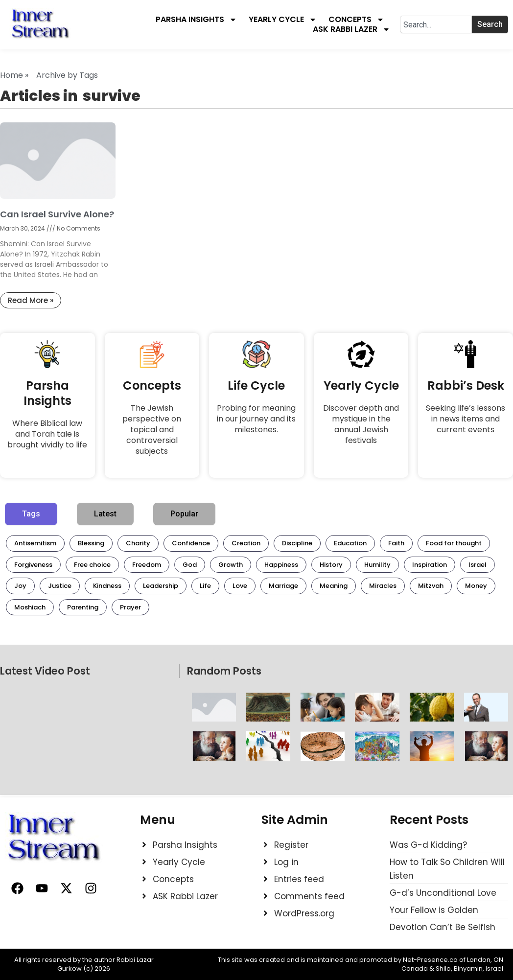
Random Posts (224, 671)
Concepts (356, 20)
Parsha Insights (196, 20)
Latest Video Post (45, 671)
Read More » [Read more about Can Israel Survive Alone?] (31, 300)
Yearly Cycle (283, 20)
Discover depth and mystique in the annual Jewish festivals (361, 424)
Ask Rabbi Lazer (351, 29)
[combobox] (436, 24)
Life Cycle (256, 385)
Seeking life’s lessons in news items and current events (466, 419)
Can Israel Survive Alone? (57, 214)
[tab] (31, 514)
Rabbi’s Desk (466, 385)
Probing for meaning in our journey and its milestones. (256, 419)
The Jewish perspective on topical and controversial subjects (152, 430)
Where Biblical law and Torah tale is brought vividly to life (47, 434)
